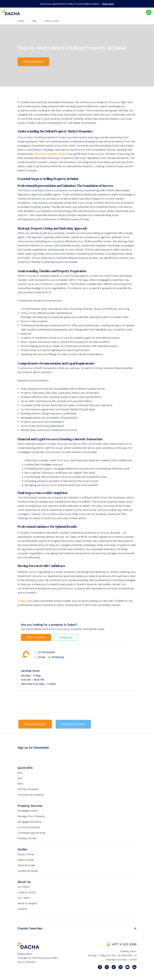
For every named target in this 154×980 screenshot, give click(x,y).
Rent (20, 783)
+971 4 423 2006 (124, 944)
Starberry (31, 962)
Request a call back (74, 724)
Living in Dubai (27, 892)
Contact (22, 601)
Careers (22, 909)
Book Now (108, 4)
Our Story (23, 887)
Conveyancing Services (32, 833)
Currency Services (29, 827)
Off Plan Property (28, 789)
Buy (20, 772)
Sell (34, 21)
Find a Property (36, 637)
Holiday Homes (27, 838)
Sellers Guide (26, 860)
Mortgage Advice (28, 810)
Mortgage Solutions (29, 822)
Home (21, 21)
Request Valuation (35, 724)
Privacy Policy (25, 953)
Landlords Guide (28, 871)
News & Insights (27, 903)
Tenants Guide (26, 865)
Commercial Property (31, 794)
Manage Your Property (31, 816)
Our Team (24, 898)
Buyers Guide (26, 854)
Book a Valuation (33, 62)
